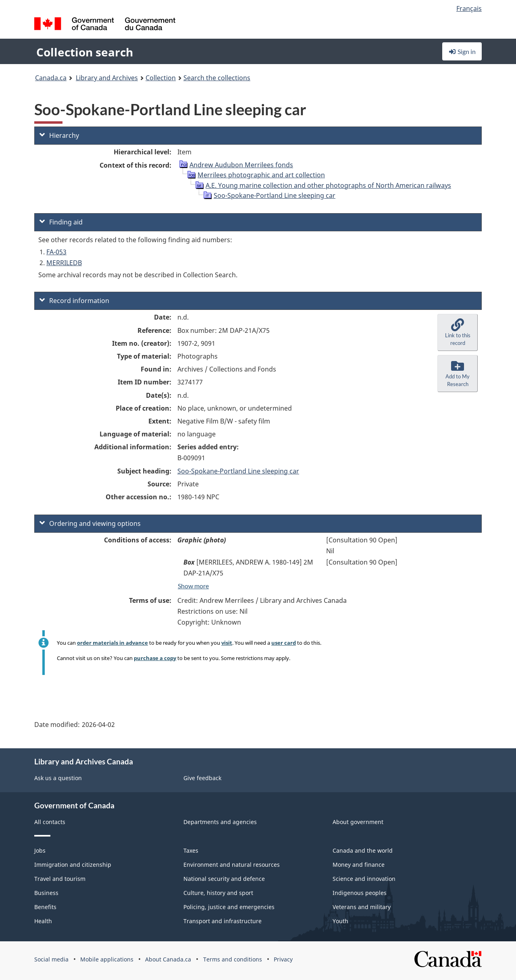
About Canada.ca (168, 959)
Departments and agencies (220, 822)
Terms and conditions (233, 959)
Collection (161, 78)
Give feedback (202, 778)
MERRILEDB (64, 263)
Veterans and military (362, 907)
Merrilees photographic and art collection (261, 175)
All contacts (50, 822)
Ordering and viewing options (90, 523)
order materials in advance (112, 643)
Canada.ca (51, 78)
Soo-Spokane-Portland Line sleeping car (275, 195)
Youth (340, 921)
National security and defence (224, 879)
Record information (74, 301)
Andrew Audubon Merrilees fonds (241, 165)
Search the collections (217, 78)
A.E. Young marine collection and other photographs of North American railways (328, 185)
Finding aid (61, 222)
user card (284, 643)
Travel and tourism (60, 879)
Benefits (45, 907)
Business (46, 893)
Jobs (40, 850)
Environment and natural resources (232, 865)
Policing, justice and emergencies (229, 907)
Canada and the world (363, 850)
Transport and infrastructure (223, 921)
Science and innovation (364, 879)
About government (358, 822)
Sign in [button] (462, 51)
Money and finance (359, 865)
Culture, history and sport (218, 893)
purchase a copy (155, 658)
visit (227, 643)
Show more (193, 586)
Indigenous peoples (360, 893)
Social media (51, 959)
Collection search (85, 52)
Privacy (283, 959)
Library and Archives (107, 78)
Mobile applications (107, 959)
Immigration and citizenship (73, 865)
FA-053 (56, 252)
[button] (458, 332)
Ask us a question (58, 778)
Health (43, 921)
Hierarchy (59, 135)
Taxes (191, 850)
